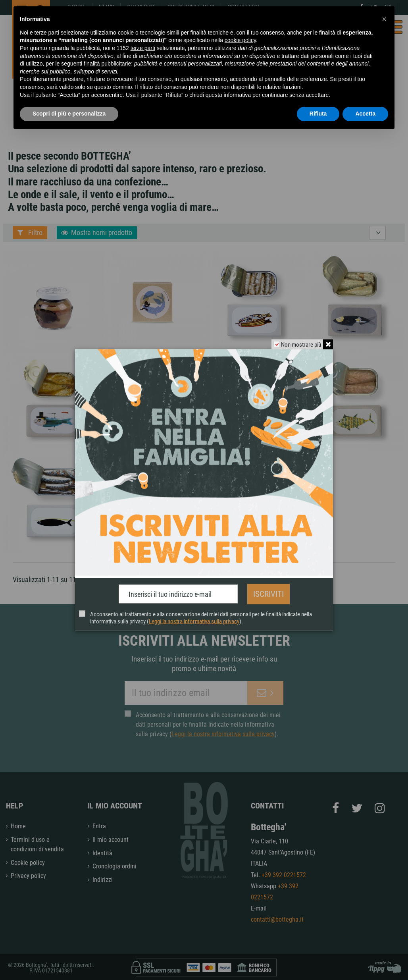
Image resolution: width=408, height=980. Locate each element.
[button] (384, 19)
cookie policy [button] (240, 40)
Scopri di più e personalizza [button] (69, 114)
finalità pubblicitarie (107, 64)
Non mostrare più (301, 345)
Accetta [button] (365, 114)
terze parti (143, 48)
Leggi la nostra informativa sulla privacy (194, 621)
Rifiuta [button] (318, 114)
